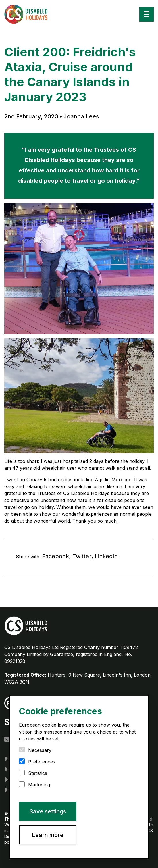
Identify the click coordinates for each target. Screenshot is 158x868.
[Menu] (147, 14)
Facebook (55, 556)
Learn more (48, 835)
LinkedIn (106, 556)
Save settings (48, 811)
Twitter (82, 556)
